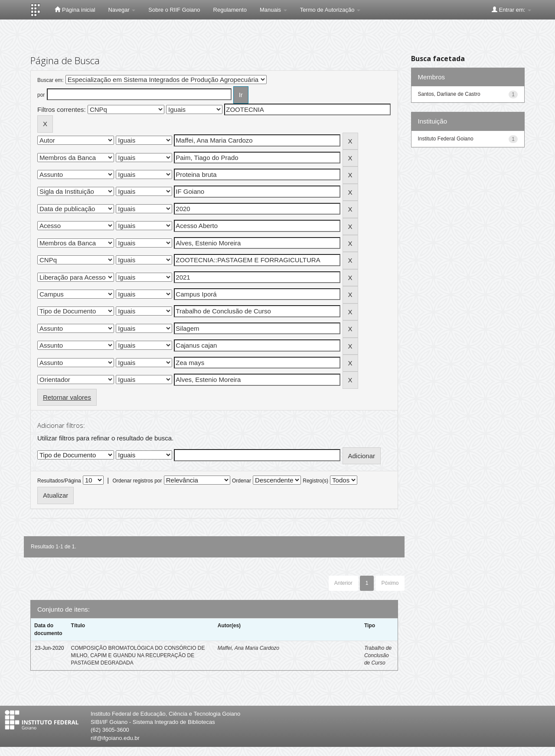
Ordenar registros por (137, 481)
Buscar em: (51, 80)
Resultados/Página (59, 481)
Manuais (273, 10)
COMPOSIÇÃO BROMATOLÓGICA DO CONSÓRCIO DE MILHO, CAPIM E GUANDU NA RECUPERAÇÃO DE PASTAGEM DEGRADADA (138, 655)
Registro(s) (315, 481)
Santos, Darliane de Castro (449, 94)
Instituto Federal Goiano (446, 139)
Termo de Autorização (330, 10)
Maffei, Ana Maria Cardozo (248, 648)
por (41, 95)
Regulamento (230, 10)
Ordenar (242, 481)
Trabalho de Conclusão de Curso (378, 655)
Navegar (122, 10)
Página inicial (75, 10)
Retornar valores (67, 397)
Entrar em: (511, 10)
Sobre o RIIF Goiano (174, 10)
